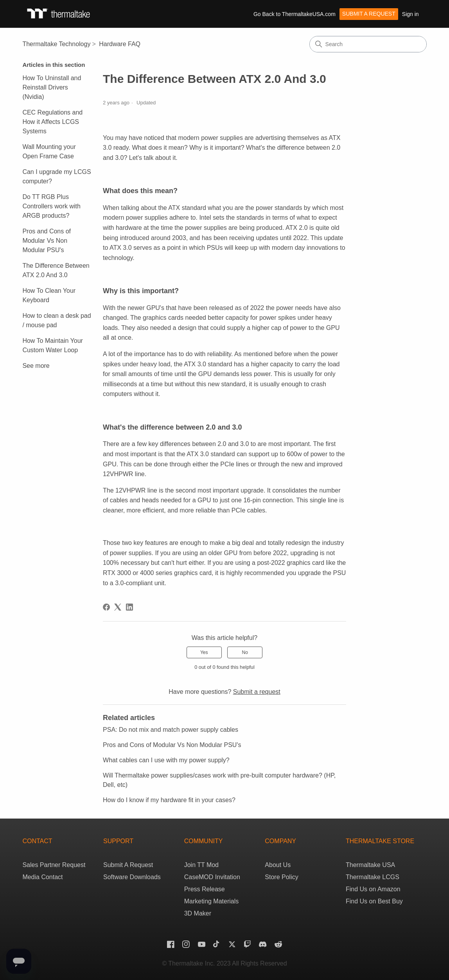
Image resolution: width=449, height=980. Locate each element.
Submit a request (369, 14)
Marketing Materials (212, 901)
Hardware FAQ (120, 44)
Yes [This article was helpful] (204, 652)
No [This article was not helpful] (245, 652)
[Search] (368, 44)
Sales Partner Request (54, 865)
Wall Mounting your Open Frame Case (49, 151)
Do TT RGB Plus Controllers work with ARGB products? (51, 206)
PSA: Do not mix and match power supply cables (171, 730)
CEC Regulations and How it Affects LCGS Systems (52, 122)
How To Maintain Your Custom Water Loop (52, 345)
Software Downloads (132, 877)
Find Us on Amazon (373, 889)
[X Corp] (118, 607)
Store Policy (281, 877)
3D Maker (198, 913)
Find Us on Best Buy (374, 901)
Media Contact (42, 877)
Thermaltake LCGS (373, 877)
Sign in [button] (410, 14)
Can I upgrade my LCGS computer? (57, 176)
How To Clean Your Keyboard (49, 295)
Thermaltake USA (370, 865)
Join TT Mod (201, 865)
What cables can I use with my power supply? (166, 760)
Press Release (205, 889)
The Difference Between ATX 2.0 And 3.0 (56, 270)
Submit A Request (128, 865)
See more (36, 366)
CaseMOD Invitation (212, 877)
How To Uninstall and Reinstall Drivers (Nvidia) (52, 87)
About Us (278, 865)
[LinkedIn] (129, 607)
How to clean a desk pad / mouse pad (57, 320)
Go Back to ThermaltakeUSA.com (295, 14)
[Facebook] (106, 607)
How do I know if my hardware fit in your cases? (169, 800)
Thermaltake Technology (56, 44)
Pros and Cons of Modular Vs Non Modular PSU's (47, 241)
